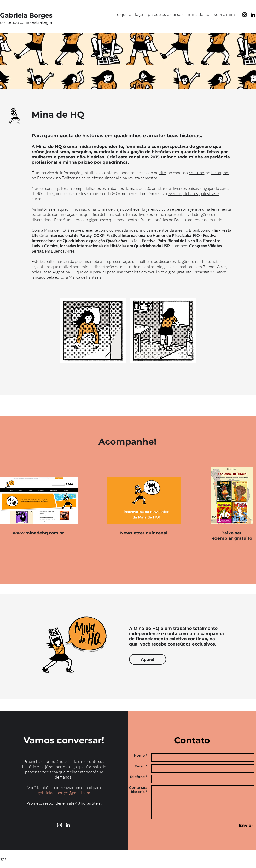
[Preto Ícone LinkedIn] (253, 15)
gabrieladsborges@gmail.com (64, 793)
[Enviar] (246, 826)
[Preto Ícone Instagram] (245, 15)
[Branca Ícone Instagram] (60, 825)
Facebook (46, 178)
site (163, 173)
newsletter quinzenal (100, 178)
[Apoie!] (148, 659)
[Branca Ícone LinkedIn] (68, 825)
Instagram (220, 173)
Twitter (68, 178)
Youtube (196, 173)
